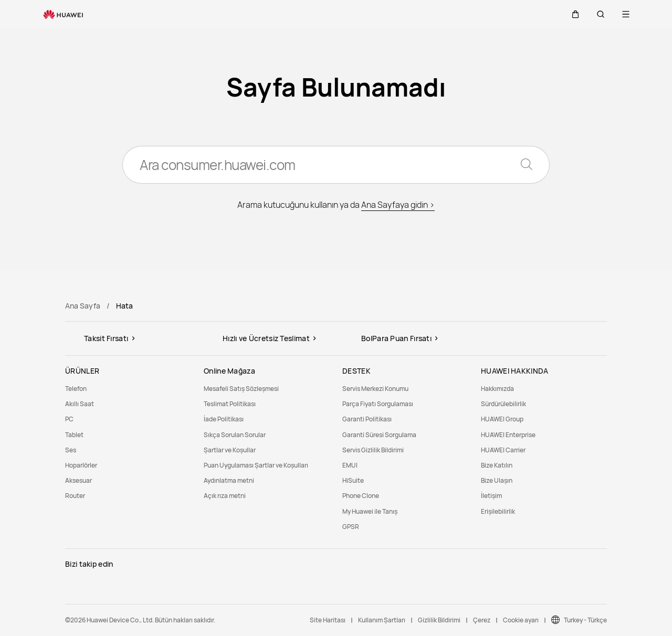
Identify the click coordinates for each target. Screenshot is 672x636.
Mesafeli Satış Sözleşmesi (241, 389)
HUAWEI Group (502, 419)
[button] (575, 14)
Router (75, 496)
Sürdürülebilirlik (503, 404)
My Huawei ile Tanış (370, 511)
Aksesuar (78, 480)
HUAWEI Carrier (503, 450)
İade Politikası (224, 419)
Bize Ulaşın (497, 480)
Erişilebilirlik (498, 511)
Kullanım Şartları (382, 620)
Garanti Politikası (367, 419)
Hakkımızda (497, 389)
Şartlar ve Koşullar (230, 450)
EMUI (350, 465)
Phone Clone (361, 496)
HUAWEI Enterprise (508, 435)
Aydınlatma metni (229, 480)
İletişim (491, 496)
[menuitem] (128, 389)
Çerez (482, 620)
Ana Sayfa (83, 306)
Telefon (76, 389)
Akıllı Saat (80, 404)
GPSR (351, 527)
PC (69, 419)
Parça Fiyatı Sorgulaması (378, 404)
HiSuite (353, 480)
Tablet (74, 435)
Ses (71, 450)
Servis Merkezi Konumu (375, 389)
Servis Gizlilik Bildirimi (373, 450)
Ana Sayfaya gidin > (398, 205)
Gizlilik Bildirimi (439, 620)
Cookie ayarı (521, 620)
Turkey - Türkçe (585, 620)
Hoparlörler (81, 465)
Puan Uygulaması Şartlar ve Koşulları (256, 465)
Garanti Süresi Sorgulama (379, 435)
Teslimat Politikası (230, 404)
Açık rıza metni (225, 496)
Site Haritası (328, 620)
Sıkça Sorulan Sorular (235, 435)
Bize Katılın (497, 465)
